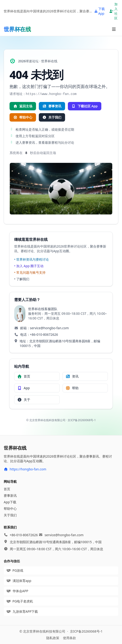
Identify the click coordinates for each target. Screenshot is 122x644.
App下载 (10, 502)
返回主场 (23, 106)
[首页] (17, 29)
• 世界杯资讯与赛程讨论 (31, 259)
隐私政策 (53, 638)
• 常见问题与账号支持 (30, 272)
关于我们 (52, 117)
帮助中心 (23, 117)
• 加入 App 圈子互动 (29, 266)
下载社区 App (85, 106)
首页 (7, 489)
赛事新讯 (10, 495)
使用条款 (69, 638)
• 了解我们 (22, 279)
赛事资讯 (52, 106)
